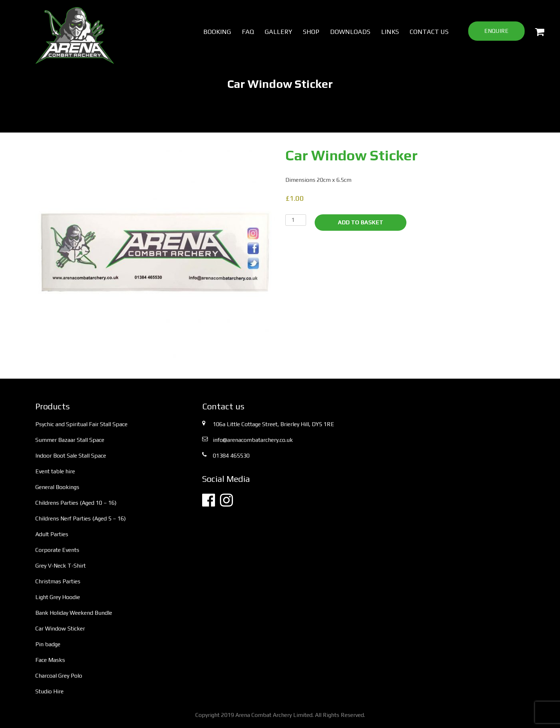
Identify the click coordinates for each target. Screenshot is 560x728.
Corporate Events (57, 550)
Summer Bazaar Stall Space (70, 440)
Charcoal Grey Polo (59, 676)
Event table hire (55, 471)
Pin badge (48, 644)
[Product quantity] (296, 220)
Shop (311, 32)
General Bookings (57, 487)
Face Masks (50, 660)
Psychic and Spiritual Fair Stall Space (81, 424)
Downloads (350, 32)
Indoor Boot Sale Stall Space (71, 456)
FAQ (248, 32)
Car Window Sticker (60, 629)
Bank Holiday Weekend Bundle (74, 613)
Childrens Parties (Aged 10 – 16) (76, 503)
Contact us (429, 32)
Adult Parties (52, 534)
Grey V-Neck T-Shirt (61, 566)
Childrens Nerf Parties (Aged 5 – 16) (81, 518)
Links (390, 32)
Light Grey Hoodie (58, 597)
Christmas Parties (58, 581)
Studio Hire (49, 691)
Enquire (496, 31)
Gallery (278, 32)
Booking (217, 32)
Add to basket (361, 222)
